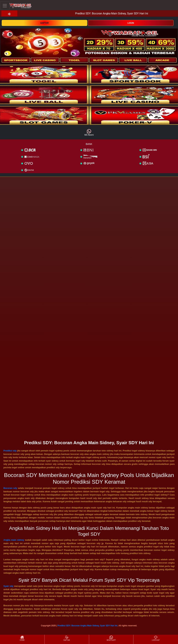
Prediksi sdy (10, 451)
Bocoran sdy (10, 488)
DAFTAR (44, 23)
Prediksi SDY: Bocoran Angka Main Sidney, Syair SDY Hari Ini (88, 626)
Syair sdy (8, 586)
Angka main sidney (14, 540)
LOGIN (131, 23)
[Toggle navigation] (5, 6)
